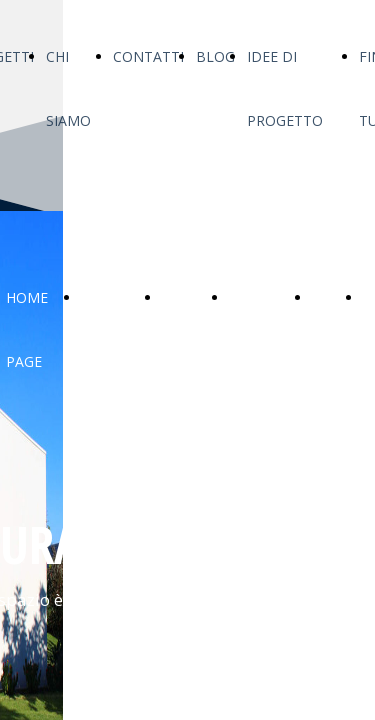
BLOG (215, 56)
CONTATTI (148, 56)
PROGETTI (115, 297)
